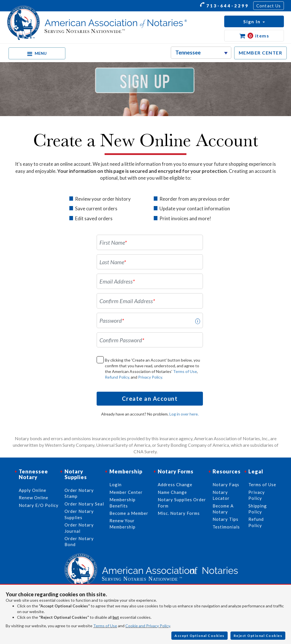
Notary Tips (225, 519)
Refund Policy (256, 522)
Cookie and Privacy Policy (148, 626)
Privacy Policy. (150, 377)
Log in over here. (184, 414)
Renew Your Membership (122, 524)
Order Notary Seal (84, 504)
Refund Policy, (117, 377)
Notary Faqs (226, 484)
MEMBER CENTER (261, 53)
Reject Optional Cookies (258, 636)
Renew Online (34, 498)
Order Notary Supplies (79, 514)
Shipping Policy (258, 509)
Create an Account (150, 398)
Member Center (126, 492)
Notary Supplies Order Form (182, 503)
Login (116, 484)
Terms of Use (185, 371)
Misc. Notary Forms (179, 513)
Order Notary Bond (79, 541)
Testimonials (226, 527)
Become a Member (129, 513)
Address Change (175, 484)
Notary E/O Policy (39, 505)
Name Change (172, 492)
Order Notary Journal (79, 528)
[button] (254, 21)
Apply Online (33, 490)
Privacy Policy (257, 495)
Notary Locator (221, 495)
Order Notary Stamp (79, 493)
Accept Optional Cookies (199, 636)
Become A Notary (223, 509)
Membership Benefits (122, 503)
